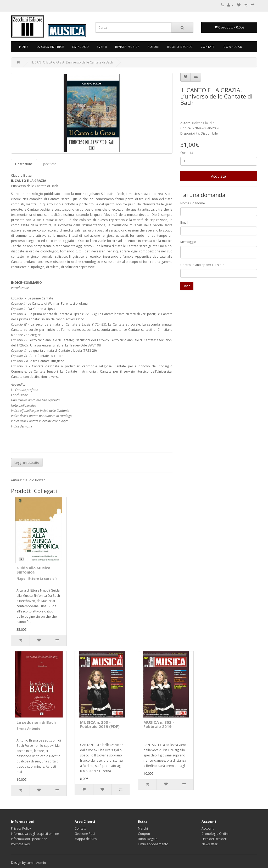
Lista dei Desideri (214, 839)
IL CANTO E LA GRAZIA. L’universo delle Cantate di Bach (72, 62)
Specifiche (49, 164)
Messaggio (188, 242)
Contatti (208, 47)
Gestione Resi (85, 834)
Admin (41, 863)
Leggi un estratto (27, 463)
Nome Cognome (193, 203)
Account (208, 828)
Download (233, 47)
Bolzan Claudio (203, 123)
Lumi (30, 863)
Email (184, 222)
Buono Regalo (180, 47)
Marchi (143, 828)
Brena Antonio (28, 729)
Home (24, 47)
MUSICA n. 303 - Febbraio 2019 (159, 724)
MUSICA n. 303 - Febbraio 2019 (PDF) (100, 724)
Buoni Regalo (148, 839)
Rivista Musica (127, 47)
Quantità (187, 153)
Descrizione (24, 164)
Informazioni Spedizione (29, 839)
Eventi (102, 47)
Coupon (144, 834)
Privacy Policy (21, 828)
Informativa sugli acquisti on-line (35, 834)
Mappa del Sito (86, 839)
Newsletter (210, 844)
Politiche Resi (21, 844)
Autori (153, 47)
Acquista (219, 176)
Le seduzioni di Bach (36, 722)
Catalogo (80, 47)
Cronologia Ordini (215, 834)
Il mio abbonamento (153, 844)
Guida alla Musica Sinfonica (33, 570)
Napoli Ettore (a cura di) (37, 579)
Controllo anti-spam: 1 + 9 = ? (202, 265)
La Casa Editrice (50, 47)
